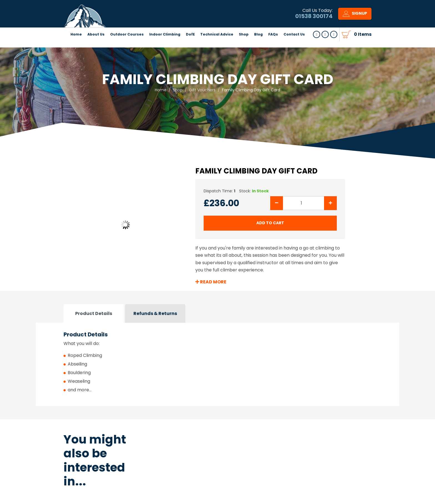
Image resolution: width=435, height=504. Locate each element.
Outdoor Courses (127, 43)
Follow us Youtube (325, 43)
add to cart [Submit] (270, 223)
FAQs (273, 43)
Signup (355, 18)
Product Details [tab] (94, 313)
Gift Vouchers (202, 90)
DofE (190, 43)
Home (76, 43)
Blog (258, 43)
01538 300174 (314, 21)
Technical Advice (217, 43)
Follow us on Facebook (317, 43)
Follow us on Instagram (334, 43)
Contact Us (294, 43)
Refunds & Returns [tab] (155, 313)
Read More (211, 282)
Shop (244, 43)
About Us (96, 43)
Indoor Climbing (165, 43)
